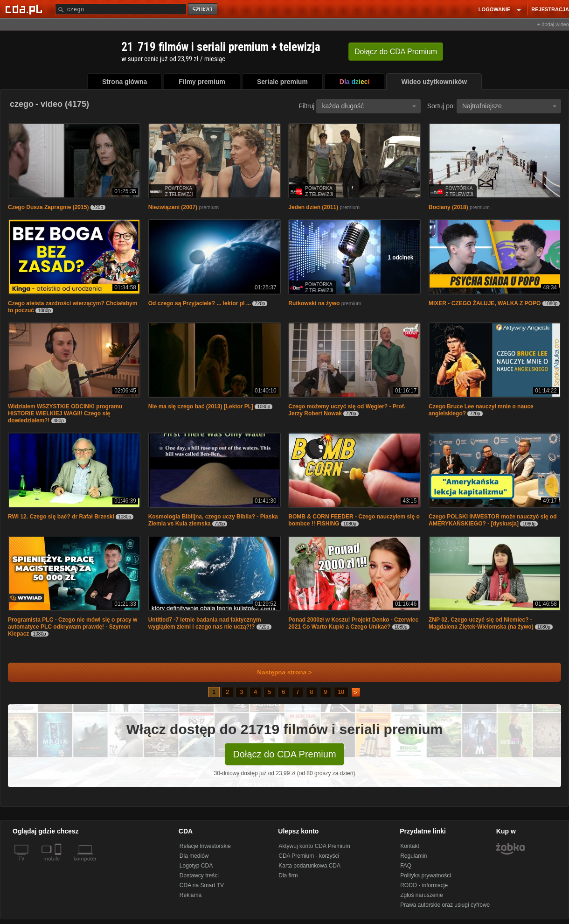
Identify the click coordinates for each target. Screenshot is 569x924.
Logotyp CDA (196, 866)
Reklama (191, 895)
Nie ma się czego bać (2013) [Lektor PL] (201, 406)
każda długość (369, 106)
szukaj (203, 10)
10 (341, 692)
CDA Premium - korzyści (309, 856)
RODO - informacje (424, 885)
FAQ (406, 866)
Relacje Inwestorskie (205, 846)
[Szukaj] (121, 9)
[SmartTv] (59, 864)
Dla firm (288, 875)
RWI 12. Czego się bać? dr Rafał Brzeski (61, 517)
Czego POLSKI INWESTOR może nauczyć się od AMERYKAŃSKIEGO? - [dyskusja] (493, 520)
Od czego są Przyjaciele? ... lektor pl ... (200, 303)
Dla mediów (194, 856)
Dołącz (396, 52)
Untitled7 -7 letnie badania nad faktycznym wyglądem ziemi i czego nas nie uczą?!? (205, 623)
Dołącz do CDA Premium (284, 754)
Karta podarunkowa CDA (309, 866)
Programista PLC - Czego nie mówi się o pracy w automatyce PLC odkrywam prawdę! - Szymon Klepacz (73, 627)
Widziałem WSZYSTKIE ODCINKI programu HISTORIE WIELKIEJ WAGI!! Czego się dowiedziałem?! (65, 413)
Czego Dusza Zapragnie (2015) (48, 207)
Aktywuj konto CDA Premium (314, 846)
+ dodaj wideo (553, 24)
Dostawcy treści (199, 875)
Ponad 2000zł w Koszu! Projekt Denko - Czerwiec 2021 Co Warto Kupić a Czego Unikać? (353, 623)
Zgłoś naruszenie (421, 895)
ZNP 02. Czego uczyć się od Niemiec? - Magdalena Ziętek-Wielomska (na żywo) (481, 623)
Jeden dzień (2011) (313, 207)
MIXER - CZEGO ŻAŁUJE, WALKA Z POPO (485, 303)
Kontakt (410, 846)
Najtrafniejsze (509, 106)
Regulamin (413, 856)
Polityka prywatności (426, 875)
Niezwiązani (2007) (173, 207)
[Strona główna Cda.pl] (25, 9)
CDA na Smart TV (202, 885)
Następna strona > (278, 672)
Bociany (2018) (448, 207)
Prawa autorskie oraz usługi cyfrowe (445, 905)
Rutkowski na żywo (314, 303)
